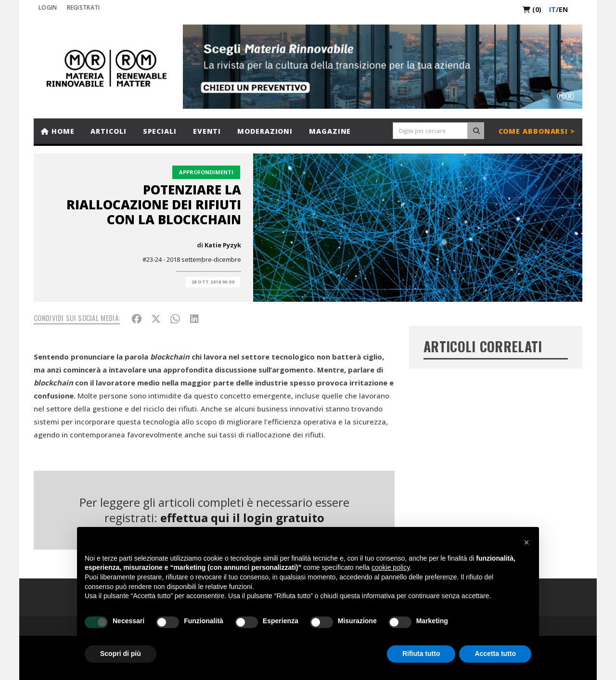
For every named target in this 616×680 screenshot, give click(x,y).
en (563, 9)
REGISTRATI (83, 7)
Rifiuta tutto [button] (421, 654)
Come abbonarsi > (537, 131)
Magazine (330, 131)
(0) (532, 9)
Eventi (207, 131)
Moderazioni (265, 131)
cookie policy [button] (391, 567)
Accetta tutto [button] (495, 654)
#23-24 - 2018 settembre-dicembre (192, 259)
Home (58, 131)
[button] (526, 542)
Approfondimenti (206, 172)
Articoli (108, 131)
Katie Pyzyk (223, 245)
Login (48, 7)
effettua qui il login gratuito (242, 518)
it (552, 9)
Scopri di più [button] (121, 654)
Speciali (160, 131)
